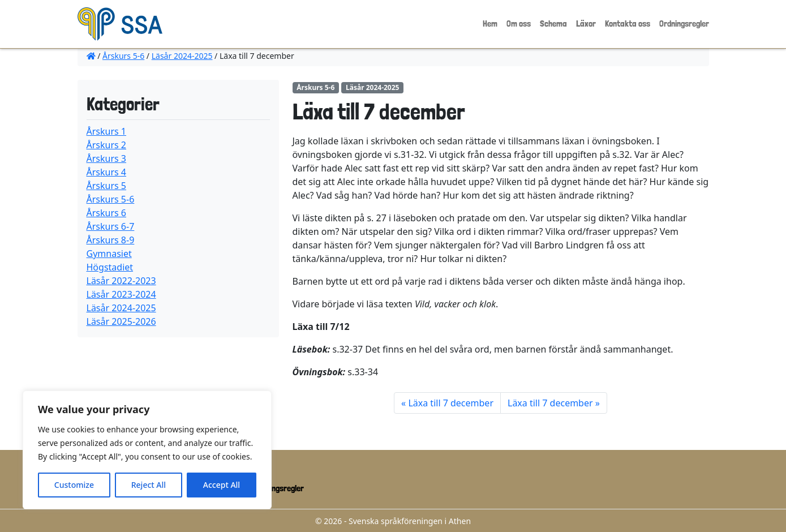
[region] (147, 450)
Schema (553, 23)
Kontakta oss (628, 23)
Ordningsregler (684, 23)
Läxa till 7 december (451, 403)
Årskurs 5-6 (123, 56)
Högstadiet (110, 267)
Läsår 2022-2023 (121, 281)
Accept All (222, 485)
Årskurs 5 (107, 186)
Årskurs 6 (107, 213)
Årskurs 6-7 (111, 226)
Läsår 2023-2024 (121, 294)
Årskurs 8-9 (111, 240)
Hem (490, 23)
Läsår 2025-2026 (121, 321)
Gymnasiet (109, 254)
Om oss (519, 23)
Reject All (149, 485)
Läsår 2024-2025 (182, 56)
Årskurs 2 (107, 145)
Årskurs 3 (107, 158)
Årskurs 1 (107, 131)
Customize (74, 485)
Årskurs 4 (107, 172)
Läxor (586, 23)
